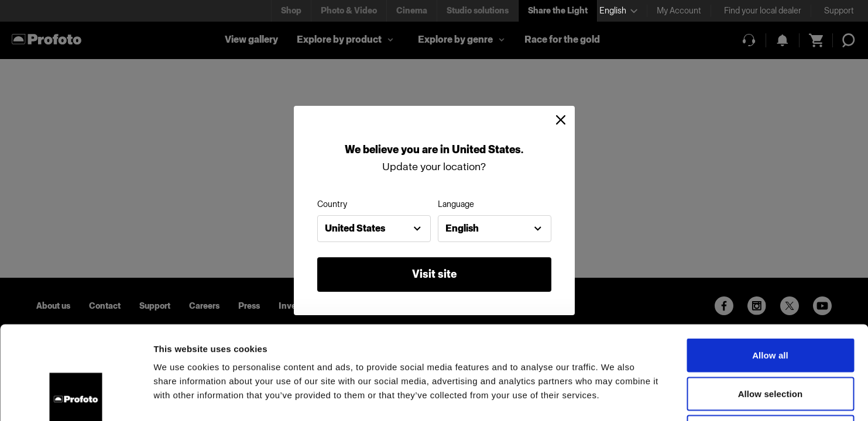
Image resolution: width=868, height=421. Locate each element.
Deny (770, 344)
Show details (614, 398)
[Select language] (618, 11)
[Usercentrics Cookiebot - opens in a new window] (76, 398)
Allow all (770, 268)
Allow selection (771, 306)
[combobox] (374, 229)
